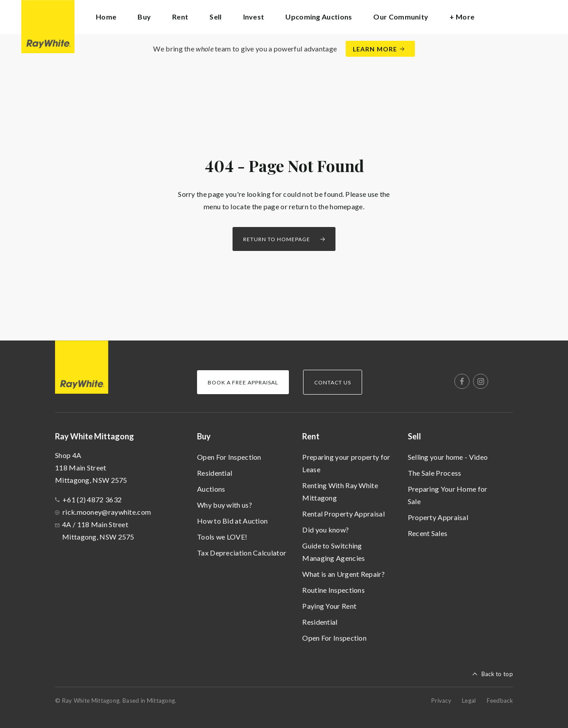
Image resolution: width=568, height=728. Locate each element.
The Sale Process (435, 473)
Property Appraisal (438, 517)
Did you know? (325, 530)
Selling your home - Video (448, 457)
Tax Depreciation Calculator (242, 553)
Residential (215, 473)
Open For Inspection (229, 457)
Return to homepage (277, 239)
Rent (311, 436)
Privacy (441, 701)
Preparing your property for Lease (346, 463)
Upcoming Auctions (319, 17)
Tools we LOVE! (222, 537)
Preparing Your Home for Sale (448, 495)
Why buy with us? (225, 505)
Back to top (497, 674)
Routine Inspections (333, 590)
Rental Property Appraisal (343, 514)
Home (106, 17)
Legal (469, 701)
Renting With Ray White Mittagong (340, 491)
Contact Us (333, 382)
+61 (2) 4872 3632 (92, 499)
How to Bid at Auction (232, 521)
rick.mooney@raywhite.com (107, 512)
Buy (204, 436)
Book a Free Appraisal (243, 382)
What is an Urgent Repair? (343, 574)
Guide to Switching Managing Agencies (333, 552)
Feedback (500, 701)
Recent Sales (428, 533)
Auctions (211, 489)
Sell (414, 436)
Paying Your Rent (329, 606)
